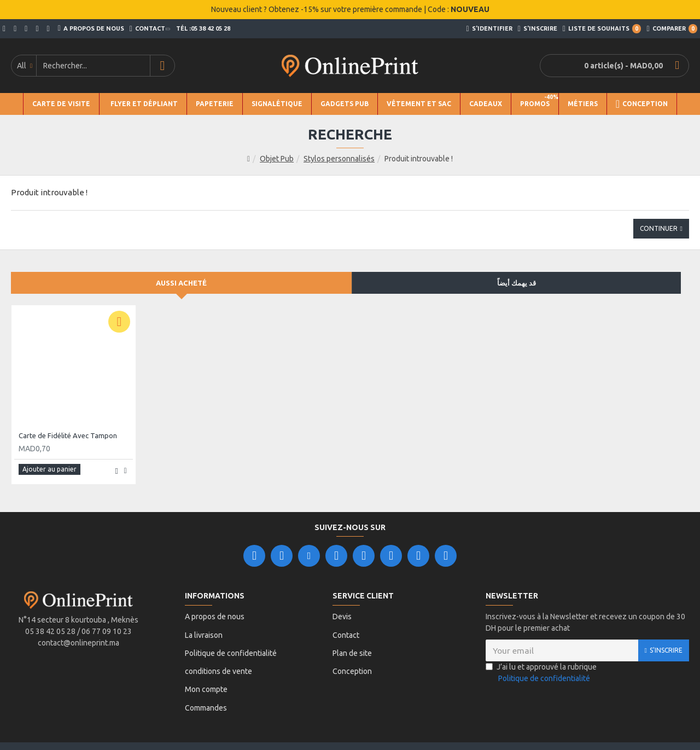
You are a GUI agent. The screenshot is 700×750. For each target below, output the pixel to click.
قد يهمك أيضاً (517, 283)
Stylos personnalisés (339, 159)
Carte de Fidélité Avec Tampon (68, 435)
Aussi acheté (181, 283)
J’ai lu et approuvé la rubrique (541, 670)
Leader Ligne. (292, 731)
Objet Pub (277, 159)
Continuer (659, 228)
